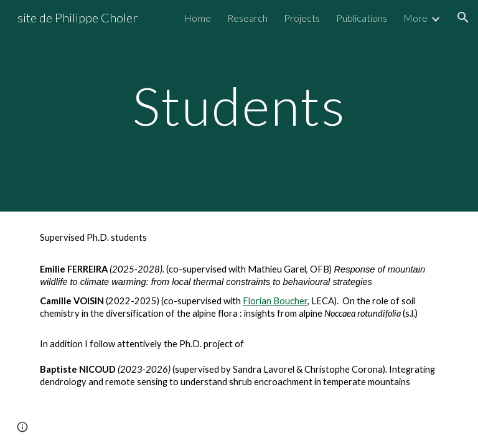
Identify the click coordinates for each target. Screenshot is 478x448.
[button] (463, 17)
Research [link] (247, 18)
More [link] (415, 18)
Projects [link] (302, 18)
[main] (239, 105)
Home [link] (197, 18)
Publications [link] (362, 18)
